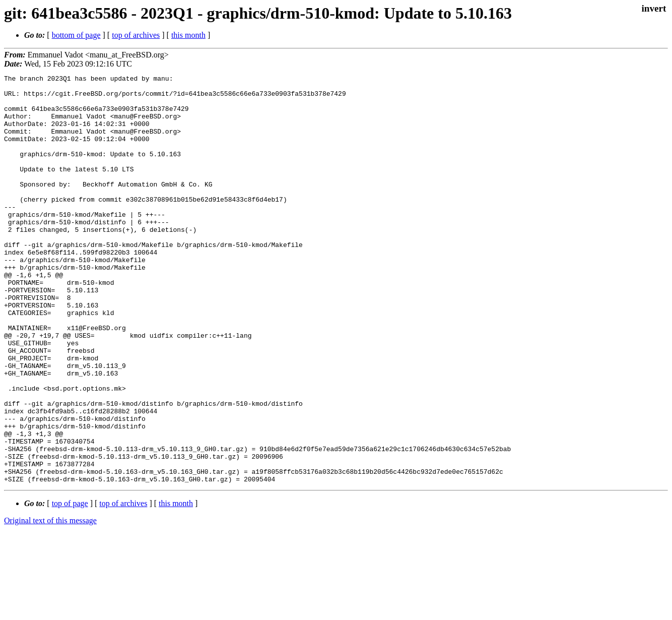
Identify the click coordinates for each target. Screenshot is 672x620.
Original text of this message (50, 602)
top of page (70, 585)
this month (188, 35)
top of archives (136, 35)
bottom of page (76, 35)
